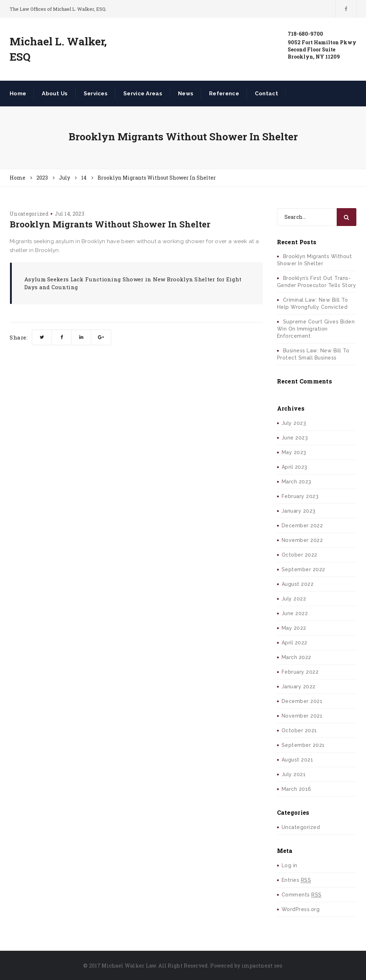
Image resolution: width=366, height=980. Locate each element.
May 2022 (294, 628)
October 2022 (300, 555)
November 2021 (302, 716)
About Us (55, 94)
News (186, 94)
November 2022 (302, 540)
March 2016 (296, 789)
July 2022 (294, 599)
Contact (266, 94)
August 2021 (298, 760)
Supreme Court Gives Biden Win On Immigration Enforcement (316, 329)
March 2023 (296, 482)
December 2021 (302, 701)
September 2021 (303, 745)
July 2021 (294, 774)
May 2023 (294, 452)
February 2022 (300, 672)
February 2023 (300, 496)
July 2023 (294, 423)
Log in (290, 865)
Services (96, 94)
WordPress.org (301, 909)
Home (18, 94)
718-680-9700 (305, 34)
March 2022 (296, 657)
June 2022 (295, 613)
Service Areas (143, 94)
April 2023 (295, 467)
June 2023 (295, 438)
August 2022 (298, 584)
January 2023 (299, 511)
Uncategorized (29, 214)
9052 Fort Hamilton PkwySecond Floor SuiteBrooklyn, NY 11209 (322, 49)
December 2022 (302, 526)
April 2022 (295, 643)
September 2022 (303, 569)
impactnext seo (262, 966)
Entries (296, 880)
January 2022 (299, 687)
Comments (302, 895)
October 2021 (299, 730)
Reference (224, 94)
